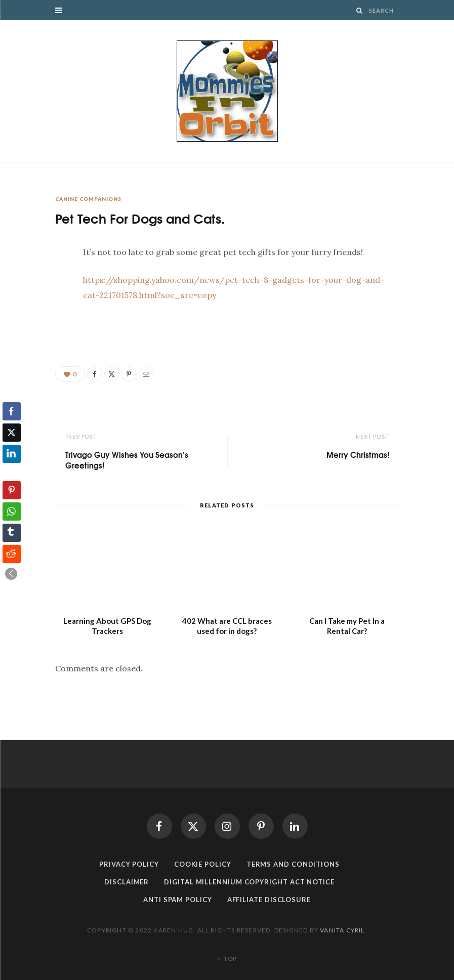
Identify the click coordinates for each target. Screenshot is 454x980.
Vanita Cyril (342, 930)
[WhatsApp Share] (12, 512)
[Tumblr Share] (12, 533)
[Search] (360, 10)
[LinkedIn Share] (12, 454)
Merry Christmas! (358, 454)
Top (227, 958)
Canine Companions (88, 199)
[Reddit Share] (12, 554)
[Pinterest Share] (12, 490)
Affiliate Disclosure (269, 900)
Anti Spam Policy (178, 900)
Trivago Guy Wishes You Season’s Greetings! (127, 460)
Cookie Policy (203, 864)
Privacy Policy (129, 864)
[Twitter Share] (12, 433)
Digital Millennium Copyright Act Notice (249, 882)
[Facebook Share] (12, 411)
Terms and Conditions (293, 864)
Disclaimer (127, 882)
